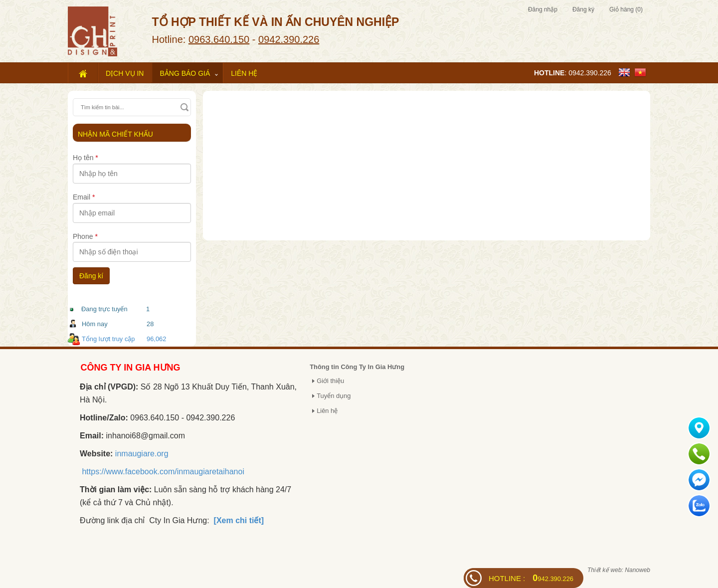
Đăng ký (583, 9)
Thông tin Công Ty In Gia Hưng (357, 367)
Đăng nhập (543, 9)
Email (84, 197)
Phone (85, 236)
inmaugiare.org (142, 454)
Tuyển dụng (334, 396)
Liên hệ (244, 73)
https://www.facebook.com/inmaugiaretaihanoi (163, 472)
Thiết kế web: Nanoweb (619, 570)
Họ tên (86, 158)
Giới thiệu (330, 381)
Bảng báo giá (185, 73)
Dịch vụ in (125, 73)
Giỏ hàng (626, 9)
